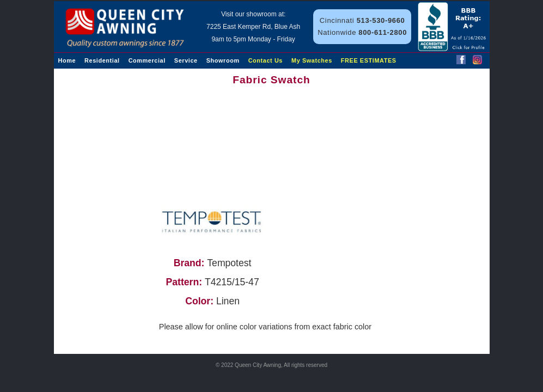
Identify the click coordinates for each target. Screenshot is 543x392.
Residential (102, 60)
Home (67, 60)
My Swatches (312, 60)
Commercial (147, 60)
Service (186, 60)
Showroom (223, 60)
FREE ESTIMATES (369, 60)
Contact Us (266, 60)
